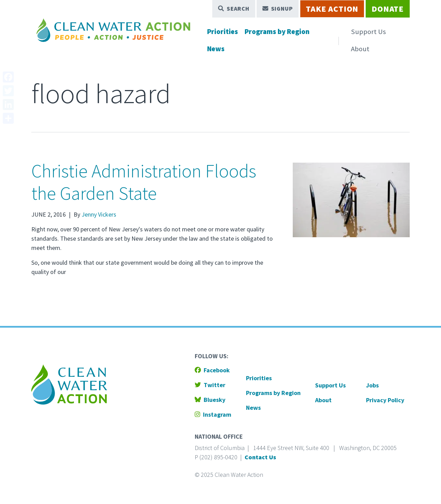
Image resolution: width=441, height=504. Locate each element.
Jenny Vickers (99, 214)
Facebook (212, 370)
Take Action (332, 9)
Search (234, 9)
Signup (278, 9)
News (216, 49)
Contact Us (260, 457)
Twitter (210, 385)
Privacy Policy (385, 400)
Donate (388, 9)
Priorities (223, 32)
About (360, 49)
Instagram (213, 414)
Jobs (372, 385)
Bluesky (210, 400)
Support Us (368, 32)
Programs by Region (277, 32)
